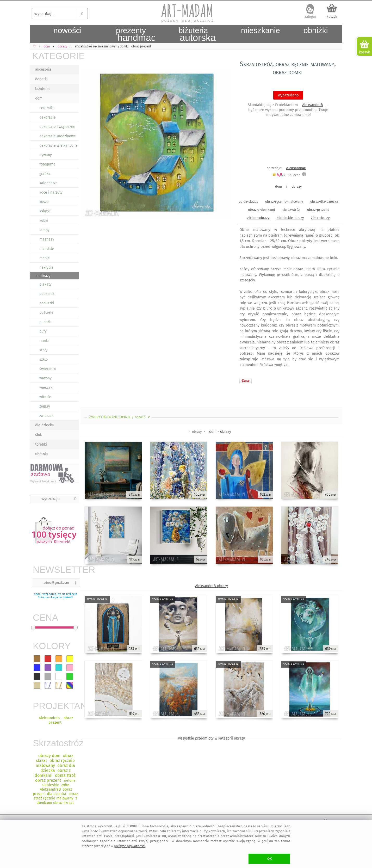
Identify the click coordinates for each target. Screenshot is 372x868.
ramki (44, 341)
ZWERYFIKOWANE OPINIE (120, 417)
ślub (39, 435)
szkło (44, 359)
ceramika (47, 108)
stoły (43, 350)
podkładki (47, 294)
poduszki (47, 303)
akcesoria (43, 69)
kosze (44, 202)
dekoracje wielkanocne (58, 146)
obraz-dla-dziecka (324, 202)
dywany (46, 155)
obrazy (297, 186)
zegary (45, 406)
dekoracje (48, 117)
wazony (45, 378)
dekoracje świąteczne (57, 127)
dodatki (41, 79)
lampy (44, 230)
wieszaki (46, 388)
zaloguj (310, 17)
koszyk (332, 17)
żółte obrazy (320, 218)
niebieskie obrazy (290, 218)
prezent (67, 597)
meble (45, 258)
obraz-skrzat (248, 202)
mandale (47, 249)
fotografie (47, 164)
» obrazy (44, 276)
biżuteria (42, 89)
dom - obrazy (220, 432)
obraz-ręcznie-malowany (284, 202)
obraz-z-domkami (262, 210)
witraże (45, 397)
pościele (46, 313)
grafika (45, 174)
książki (45, 211)
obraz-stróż (291, 210)
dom (39, 98)
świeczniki (48, 369)
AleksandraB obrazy (212, 586)
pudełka (46, 322)
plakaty (45, 284)
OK (269, 859)
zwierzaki (47, 416)
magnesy (47, 239)
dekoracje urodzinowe (58, 136)
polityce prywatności (130, 846)
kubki (44, 221)
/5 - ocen (286, 175)
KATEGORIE (56, 56)
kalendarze (48, 183)
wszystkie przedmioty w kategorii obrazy (212, 738)
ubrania (42, 454)
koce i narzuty (51, 192)
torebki (41, 444)
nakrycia (46, 267)
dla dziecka (45, 425)
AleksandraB (313, 105)
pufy (43, 331)
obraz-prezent (318, 210)
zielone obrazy (258, 218)
